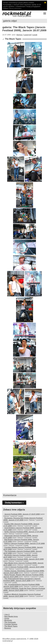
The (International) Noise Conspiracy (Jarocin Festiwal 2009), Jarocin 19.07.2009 (22, 580)
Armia (7, 618)
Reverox (8, 628)
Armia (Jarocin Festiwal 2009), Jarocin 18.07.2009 (24, 559)
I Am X (7, 614)
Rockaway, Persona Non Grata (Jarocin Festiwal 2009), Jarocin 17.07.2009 (23, 519)
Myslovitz (8, 620)
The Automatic (10, 622)
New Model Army (11, 616)
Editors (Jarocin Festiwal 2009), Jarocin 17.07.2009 (24, 543)
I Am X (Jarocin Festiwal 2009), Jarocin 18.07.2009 (24, 567)
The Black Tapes (13, 39)
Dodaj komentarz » (14, 503)
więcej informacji (15, 8)
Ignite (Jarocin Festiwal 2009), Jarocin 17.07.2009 (24, 532)
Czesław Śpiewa (11, 624)
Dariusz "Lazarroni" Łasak (27, 35)
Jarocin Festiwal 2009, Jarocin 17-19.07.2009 (22, 514)
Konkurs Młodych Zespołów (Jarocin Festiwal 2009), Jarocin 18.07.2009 (22, 595)
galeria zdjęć (10, 21)
